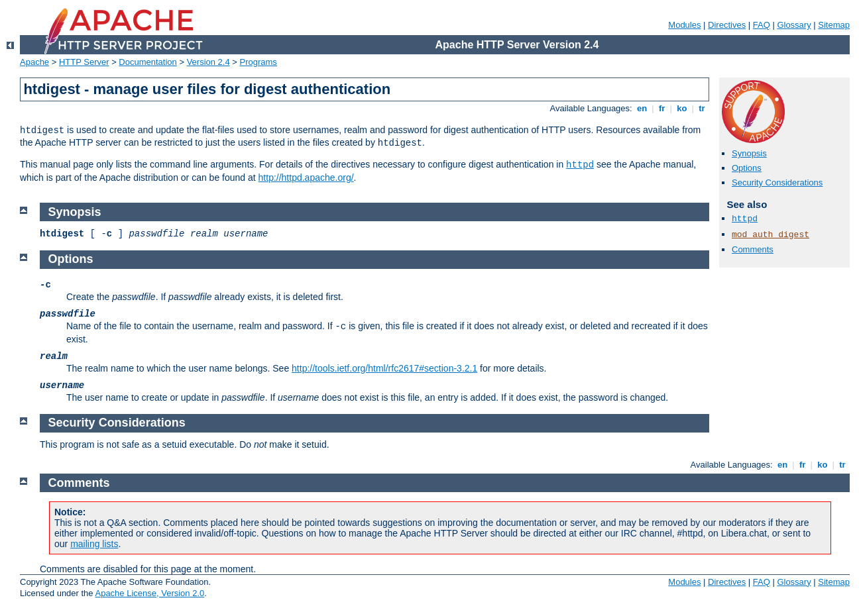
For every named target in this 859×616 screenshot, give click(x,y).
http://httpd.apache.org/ (306, 178)
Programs (258, 62)
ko (682, 108)
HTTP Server (84, 62)
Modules (684, 25)
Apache (34, 62)
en (642, 108)
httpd (580, 165)
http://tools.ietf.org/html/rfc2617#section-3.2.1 (384, 368)
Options (747, 168)
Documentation (147, 62)
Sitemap (834, 25)
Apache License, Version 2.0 (149, 593)
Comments (753, 249)
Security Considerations (777, 182)
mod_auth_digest (771, 235)
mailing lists (94, 544)
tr (702, 108)
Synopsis (749, 153)
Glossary (794, 25)
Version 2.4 (208, 62)
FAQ (762, 25)
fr (662, 108)
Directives (727, 25)
